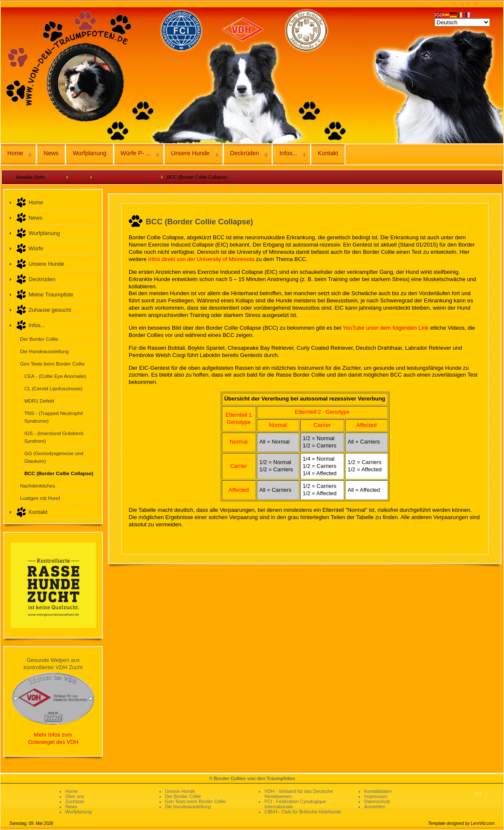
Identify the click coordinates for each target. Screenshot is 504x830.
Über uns (75, 796)
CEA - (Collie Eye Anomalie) (55, 376)
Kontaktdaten (378, 791)
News (51, 153)
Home (15, 153)
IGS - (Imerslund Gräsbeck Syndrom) (54, 437)
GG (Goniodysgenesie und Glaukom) (54, 457)
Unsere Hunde (190, 153)
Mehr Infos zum (53, 735)
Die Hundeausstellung (44, 351)
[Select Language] (462, 22)
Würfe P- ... (136, 153)
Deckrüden (245, 153)
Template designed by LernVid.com (461, 823)
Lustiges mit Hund (40, 498)
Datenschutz (377, 801)
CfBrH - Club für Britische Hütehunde (303, 812)
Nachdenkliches (38, 486)
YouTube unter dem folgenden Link (386, 328)
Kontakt (328, 153)
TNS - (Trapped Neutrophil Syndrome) (54, 417)
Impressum (376, 796)
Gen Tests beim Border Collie (52, 364)
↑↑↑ (478, 794)
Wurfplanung (89, 153)
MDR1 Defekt (39, 401)
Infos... (288, 153)
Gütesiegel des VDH (53, 742)
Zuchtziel (75, 801)
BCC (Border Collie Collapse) (59, 473)
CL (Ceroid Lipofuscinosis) (54, 388)
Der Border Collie (39, 339)
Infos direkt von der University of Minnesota (201, 259)
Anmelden (375, 807)
